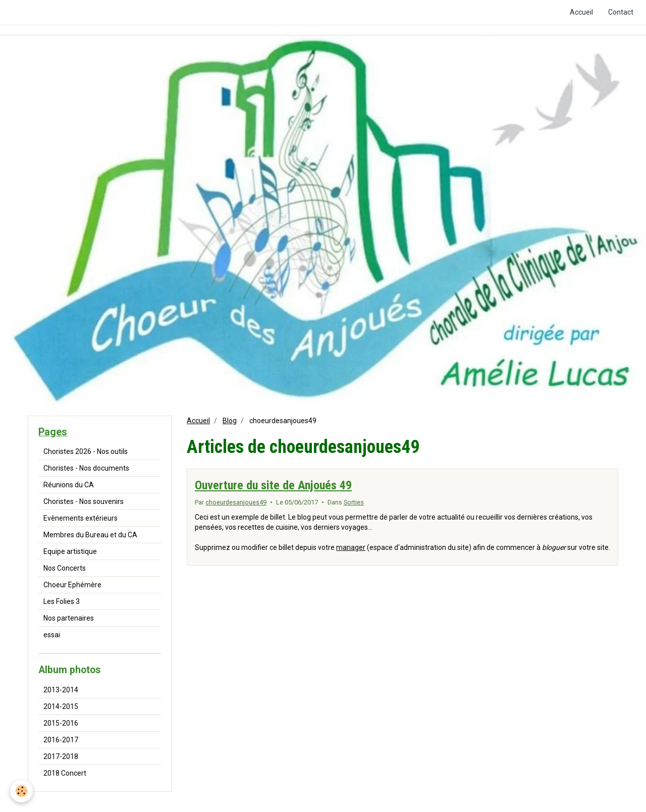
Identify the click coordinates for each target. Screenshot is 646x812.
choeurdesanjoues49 (236, 502)
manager (351, 547)
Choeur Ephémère (72, 585)
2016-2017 (61, 740)
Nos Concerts (65, 568)
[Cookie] (21, 791)
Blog (230, 421)
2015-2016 (61, 723)
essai (52, 635)
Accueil (581, 12)
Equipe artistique (70, 551)
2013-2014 (61, 690)
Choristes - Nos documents (86, 468)
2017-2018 (61, 756)
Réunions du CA (69, 485)
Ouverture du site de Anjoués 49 (273, 485)
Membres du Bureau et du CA (90, 535)
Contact (621, 12)
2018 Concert (65, 773)
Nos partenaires (69, 618)
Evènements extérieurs (80, 518)
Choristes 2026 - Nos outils (86, 451)
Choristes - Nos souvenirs (84, 501)
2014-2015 (61, 706)
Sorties (354, 502)
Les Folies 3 (62, 601)
